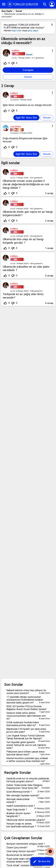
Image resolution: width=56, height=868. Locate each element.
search (45, 4)
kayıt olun (17, 31)
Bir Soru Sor (42, 862)
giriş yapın (33, 31)
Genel (29, 55)
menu (4, 4)
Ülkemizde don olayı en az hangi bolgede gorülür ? (23, 241)
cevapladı (14, 100)
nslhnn (14, 170)
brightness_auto (50, 851)
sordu (14, 58)
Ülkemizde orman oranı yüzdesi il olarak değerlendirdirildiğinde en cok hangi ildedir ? (26, 184)
